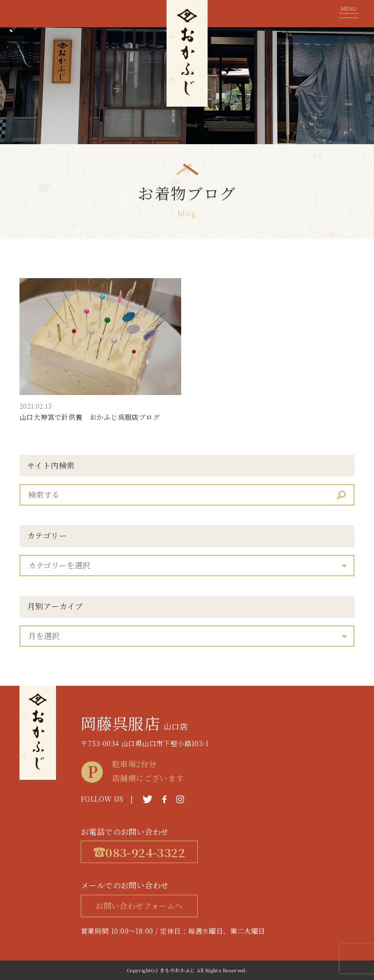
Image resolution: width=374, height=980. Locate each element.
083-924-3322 (139, 852)
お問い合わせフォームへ (139, 906)
